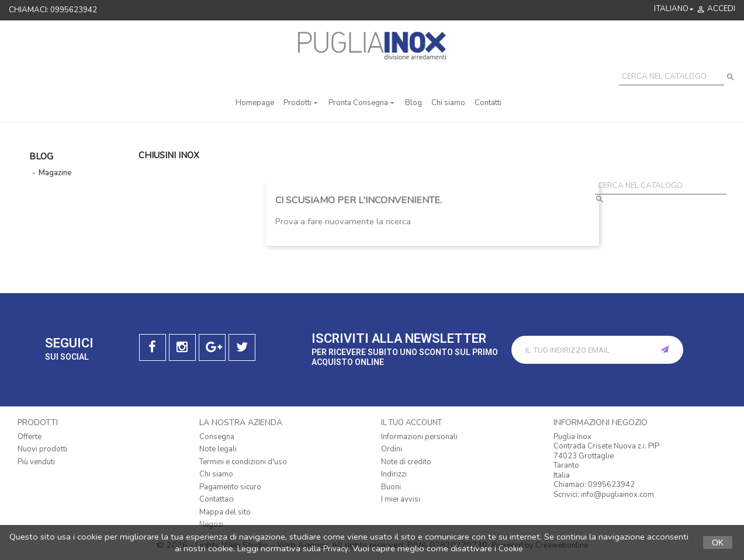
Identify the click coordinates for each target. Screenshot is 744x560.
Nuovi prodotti (42, 449)
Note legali (218, 449)
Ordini (392, 449)
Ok (718, 542)
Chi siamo (216, 474)
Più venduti (36, 462)
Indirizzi (394, 474)
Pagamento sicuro (230, 487)
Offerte (30, 437)
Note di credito (406, 462)
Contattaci (217, 499)
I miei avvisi (401, 499)
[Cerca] (672, 77)
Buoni (391, 487)
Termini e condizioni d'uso (243, 462)
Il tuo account (411, 423)
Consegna (217, 437)
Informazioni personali (419, 437)
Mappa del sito (225, 512)
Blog (41, 156)
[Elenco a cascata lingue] (675, 9)
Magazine (55, 173)
